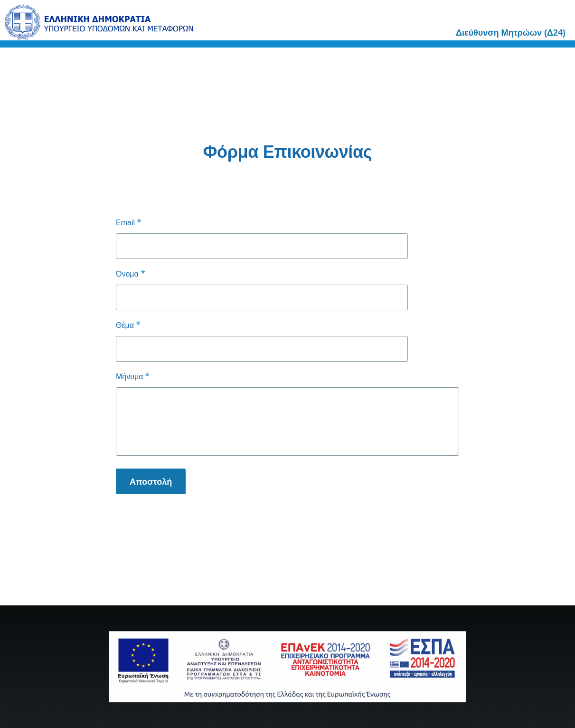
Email (125, 223)
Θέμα (125, 325)
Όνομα (127, 274)
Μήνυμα (129, 377)
